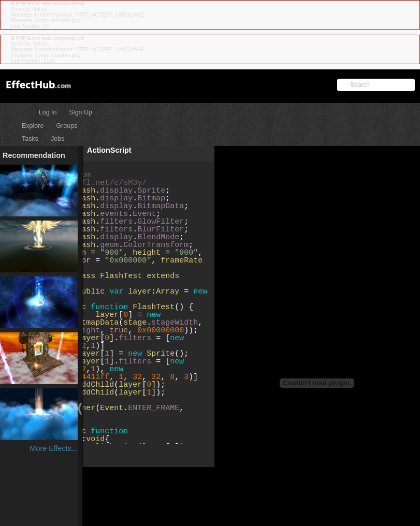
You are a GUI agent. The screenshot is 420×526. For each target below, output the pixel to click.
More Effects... (54, 448)
